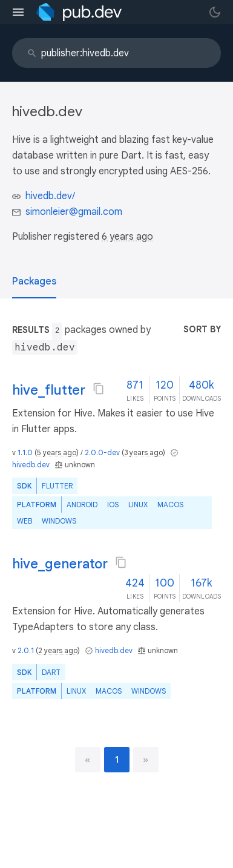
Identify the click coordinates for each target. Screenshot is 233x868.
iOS (113, 505)
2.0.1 (26, 650)
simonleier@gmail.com (74, 212)
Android (82, 505)
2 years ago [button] (58, 650)
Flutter (57, 486)
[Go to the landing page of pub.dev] (79, 12)
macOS (170, 505)
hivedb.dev (31, 465)
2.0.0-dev (102, 452)
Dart (51, 672)
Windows (59, 521)
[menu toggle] (18, 12)
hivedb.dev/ (50, 196)
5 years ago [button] (57, 452)
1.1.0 (25, 452)
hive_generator (60, 564)
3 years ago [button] (143, 452)
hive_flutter (49, 390)
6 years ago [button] (127, 237)
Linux (138, 505)
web (25, 521)
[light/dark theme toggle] (215, 12)
